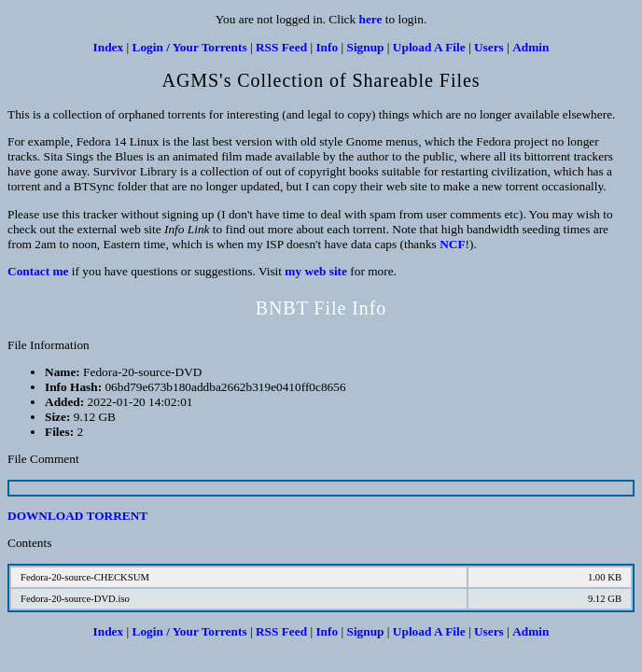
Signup (365, 47)
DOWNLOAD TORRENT (77, 516)
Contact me (38, 271)
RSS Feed (281, 47)
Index (109, 47)
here (371, 19)
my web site (316, 271)
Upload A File (429, 47)
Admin (530, 47)
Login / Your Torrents (190, 47)
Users (489, 47)
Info (327, 47)
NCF (452, 244)
